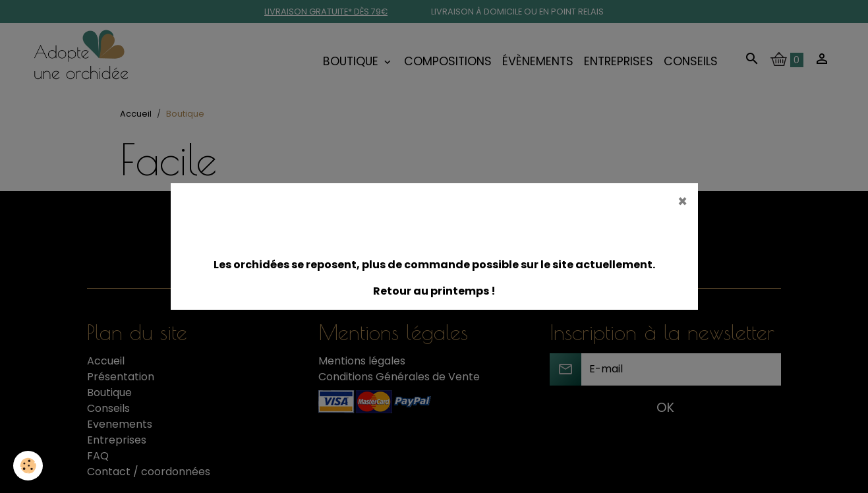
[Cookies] (28, 466)
